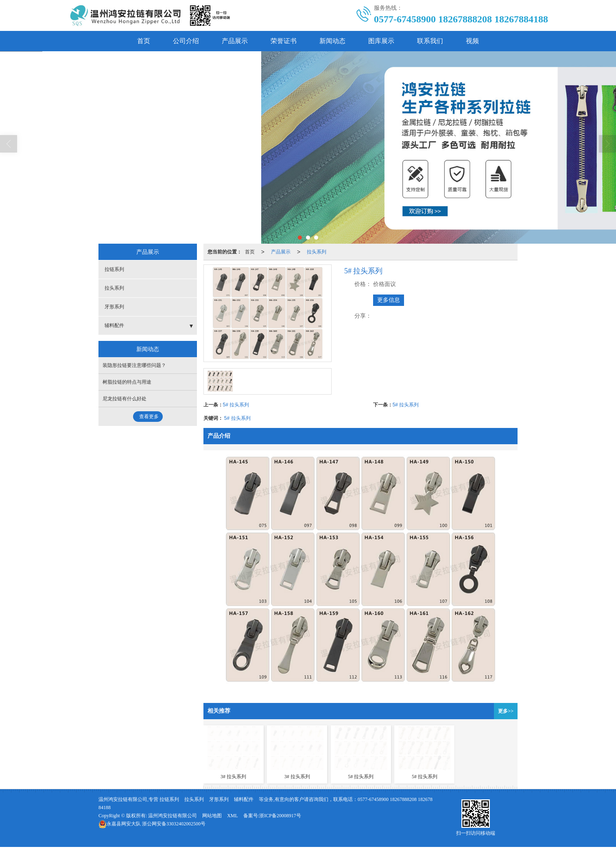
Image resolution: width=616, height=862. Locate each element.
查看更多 (149, 417)
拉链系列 (114, 269)
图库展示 (381, 41)
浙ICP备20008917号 (280, 816)
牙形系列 (114, 307)
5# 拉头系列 (236, 405)
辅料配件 (114, 325)
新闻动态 (332, 41)
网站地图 (212, 816)
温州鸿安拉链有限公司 (173, 816)
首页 (144, 41)
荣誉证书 (284, 41)
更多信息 (389, 300)
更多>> (506, 711)
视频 (472, 41)
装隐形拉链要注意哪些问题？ (134, 365)
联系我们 (430, 41)
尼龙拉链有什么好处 (125, 399)
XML (233, 816)
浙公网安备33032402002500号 (152, 824)
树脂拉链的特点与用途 (127, 382)
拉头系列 (317, 252)
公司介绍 (186, 41)
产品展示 (235, 41)
